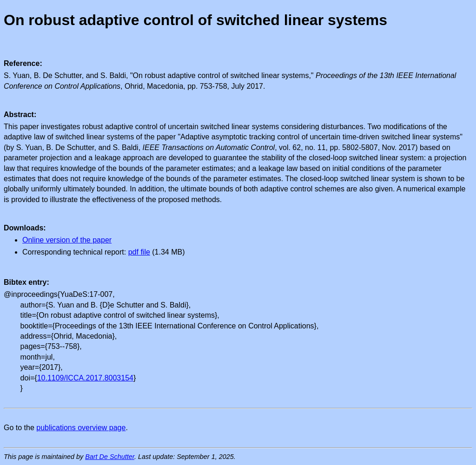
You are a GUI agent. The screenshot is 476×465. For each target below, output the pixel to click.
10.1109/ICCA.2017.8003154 (85, 378)
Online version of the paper (67, 240)
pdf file (139, 252)
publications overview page (81, 428)
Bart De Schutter (110, 457)
